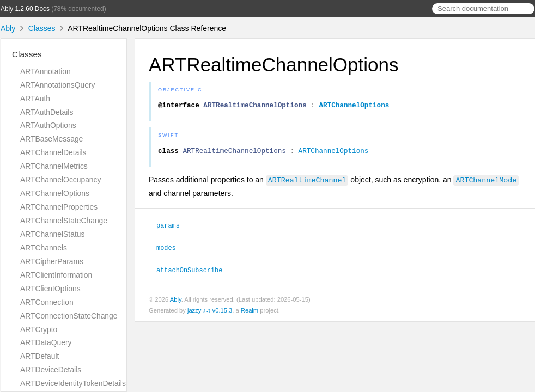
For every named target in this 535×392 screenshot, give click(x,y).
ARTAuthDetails (47, 112)
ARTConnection (47, 302)
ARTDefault (39, 356)
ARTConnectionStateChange (69, 316)
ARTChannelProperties (59, 207)
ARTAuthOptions (48, 125)
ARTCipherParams (52, 261)
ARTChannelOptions (55, 193)
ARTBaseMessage (51, 139)
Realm (250, 312)
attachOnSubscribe (194, 272)
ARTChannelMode (486, 183)
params (173, 228)
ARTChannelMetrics (54, 166)
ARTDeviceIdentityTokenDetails (73, 383)
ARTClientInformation (56, 275)
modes (171, 250)
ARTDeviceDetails (51, 370)
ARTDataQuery (46, 342)
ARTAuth (35, 99)
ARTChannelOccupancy (60, 180)
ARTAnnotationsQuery (57, 85)
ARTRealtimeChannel (307, 183)
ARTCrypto (39, 329)
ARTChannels (44, 248)
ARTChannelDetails (53, 152)
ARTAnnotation (45, 71)
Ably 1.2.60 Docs (25, 9)
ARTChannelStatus (52, 234)
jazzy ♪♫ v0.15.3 (210, 312)
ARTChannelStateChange (64, 220)
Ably (8, 28)
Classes (42, 28)
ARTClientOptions (50, 289)
